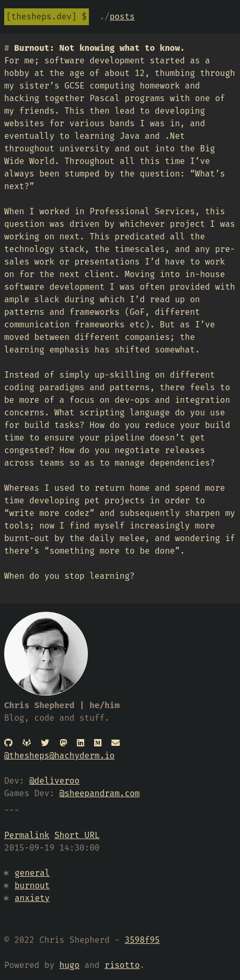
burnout (32, 885)
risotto (122, 965)
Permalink (27, 835)
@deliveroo (54, 781)
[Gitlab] (27, 743)
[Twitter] (45, 743)
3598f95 (142, 940)
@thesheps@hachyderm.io (59, 756)
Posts (122, 16)
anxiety (32, 898)
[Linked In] (81, 743)
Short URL (77, 835)
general (32, 873)
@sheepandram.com (100, 793)
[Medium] (98, 743)
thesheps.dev (42, 16)
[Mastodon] (63, 743)
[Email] (116, 743)
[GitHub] (8, 743)
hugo (70, 965)
